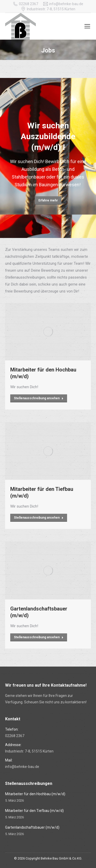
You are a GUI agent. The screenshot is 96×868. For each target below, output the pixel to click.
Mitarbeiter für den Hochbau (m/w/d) (43, 373)
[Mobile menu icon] (87, 26)
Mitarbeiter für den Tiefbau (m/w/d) (42, 492)
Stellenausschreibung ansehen (39, 398)
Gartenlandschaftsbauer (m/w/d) (39, 612)
